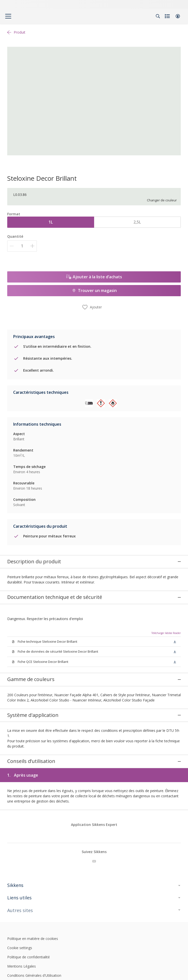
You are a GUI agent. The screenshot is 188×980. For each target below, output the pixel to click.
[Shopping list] (168, 16)
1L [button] (51, 222)
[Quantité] (22, 246)
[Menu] (8, 16)
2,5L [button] (137, 222)
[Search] (158, 16)
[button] (178, 16)
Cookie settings (20, 930)
